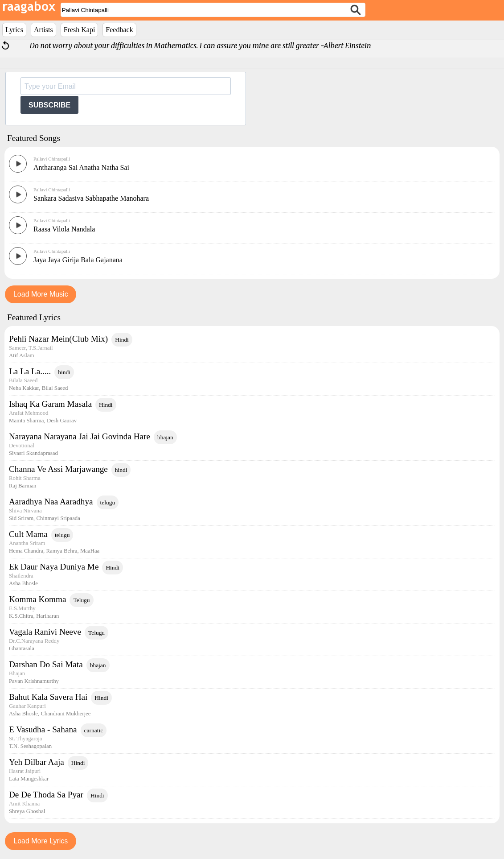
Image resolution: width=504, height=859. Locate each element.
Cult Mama (28, 534)
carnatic (94, 730)
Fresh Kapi (80, 30)
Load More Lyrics (41, 841)
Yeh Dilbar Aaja (37, 762)
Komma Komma (37, 599)
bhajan (165, 437)
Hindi (122, 340)
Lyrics (14, 30)
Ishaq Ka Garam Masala (50, 404)
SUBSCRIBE (49, 105)
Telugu (81, 600)
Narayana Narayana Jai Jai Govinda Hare (80, 436)
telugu (108, 502)
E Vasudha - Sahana (43, 729)
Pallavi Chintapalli (52, 159)
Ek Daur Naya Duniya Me (54, 567)
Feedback (119, 30)
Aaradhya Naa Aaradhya (51, 502)
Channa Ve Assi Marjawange (58, 469)
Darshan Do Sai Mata (46, 664)
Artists (43, 30)
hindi (64, 372)
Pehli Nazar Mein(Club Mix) (58, 339)
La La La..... (30, 371)
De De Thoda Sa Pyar (46, 795)
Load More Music (41, 294)
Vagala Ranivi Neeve (45, 632)
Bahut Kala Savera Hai (48, 697)
